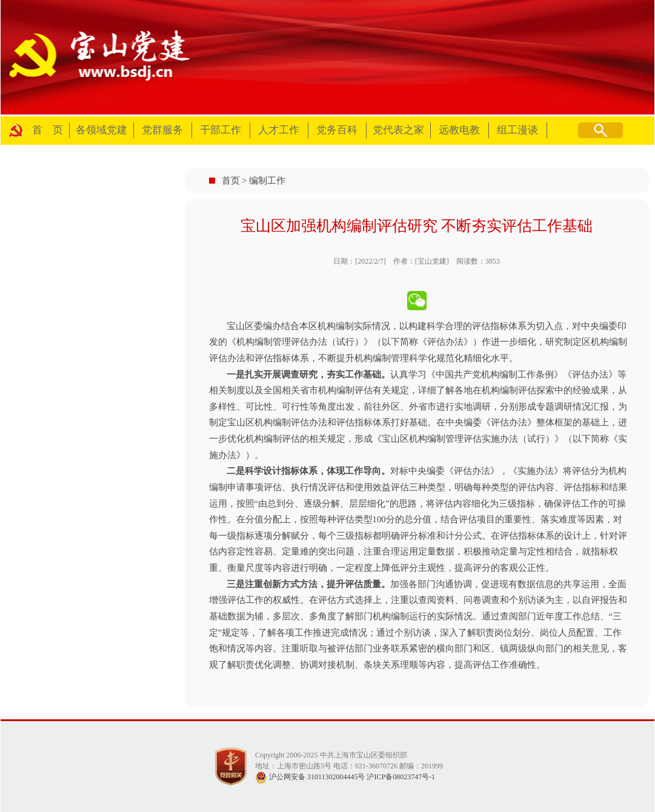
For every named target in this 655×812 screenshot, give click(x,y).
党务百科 (337, 130)
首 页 (48, 130)
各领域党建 (101, 130)
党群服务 (162, 130)
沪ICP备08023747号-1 (401, 777)
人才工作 (279, 130)
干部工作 (221, 130)
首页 (231, 181)
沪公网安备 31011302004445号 (310, 777)
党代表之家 (398, 130)
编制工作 (267, 181)
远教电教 (459, 130)
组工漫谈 (517, 130)
